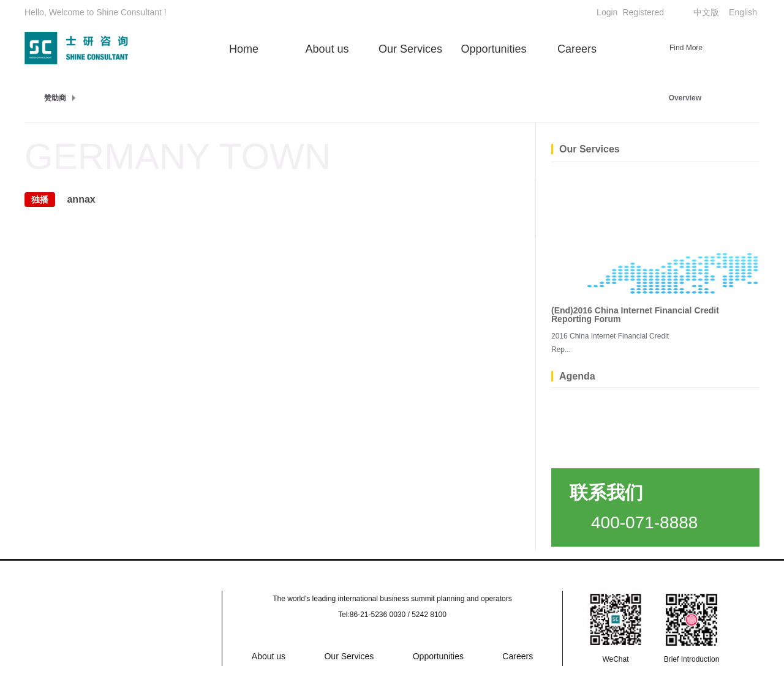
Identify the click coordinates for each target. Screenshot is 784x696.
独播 (40, 200)
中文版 (706, 12)
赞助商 (55, 98)
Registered (643, 12)
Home (244, 49)
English (743, 12)
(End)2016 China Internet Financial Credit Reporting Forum (635, 315)
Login (607, 12)
